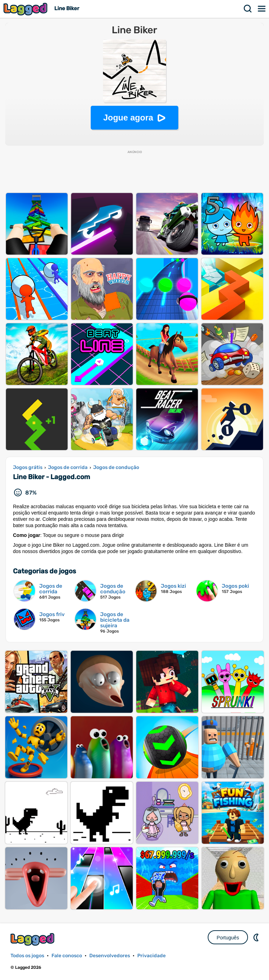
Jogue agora (128, 118)
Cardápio (262, 9)
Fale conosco (67, 956)
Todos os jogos (27, 956)
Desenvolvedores (110, 956)
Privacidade (151, 956)
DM (257, 937)
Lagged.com (33, 939)
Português (228, 938)
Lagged (26, 9)
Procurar (248, 9)
